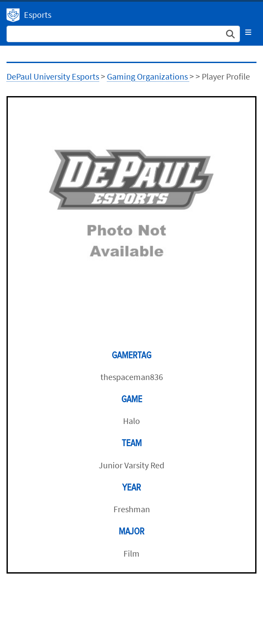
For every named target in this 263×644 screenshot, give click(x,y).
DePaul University (13, 15)
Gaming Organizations (148, 76)
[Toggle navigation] (248, 32)
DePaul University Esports (53, 76)
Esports (38, 15)
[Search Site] (123, 34)
